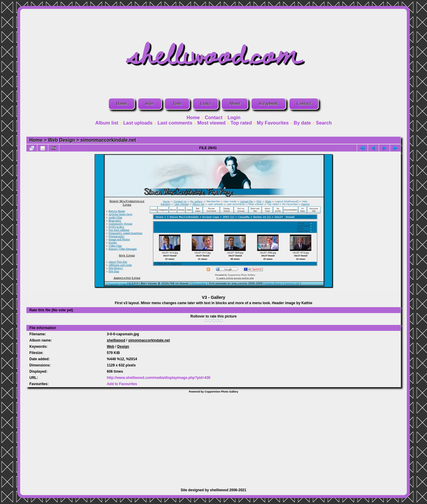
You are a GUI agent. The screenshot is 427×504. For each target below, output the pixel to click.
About (235, 104)
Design (123, 347)
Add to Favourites (122, 384)
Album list (107, 123)
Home (122, 104)
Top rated (241, 123)
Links (205, 104)
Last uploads (138, 123)
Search (324, 123)
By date (302, 123)
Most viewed (211, 123)
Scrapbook (269, 104)
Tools (177, 104)
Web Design (62, 140)
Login (234, 118)
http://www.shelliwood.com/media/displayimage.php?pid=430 (158, 378)
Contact (304, 104)
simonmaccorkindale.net (108, 140)
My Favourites (273, 123)
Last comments (175, 123)
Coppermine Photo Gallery (222, 392)
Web (110, 347)
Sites (150, 104)
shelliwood (116, 340)
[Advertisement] (213, 438)
